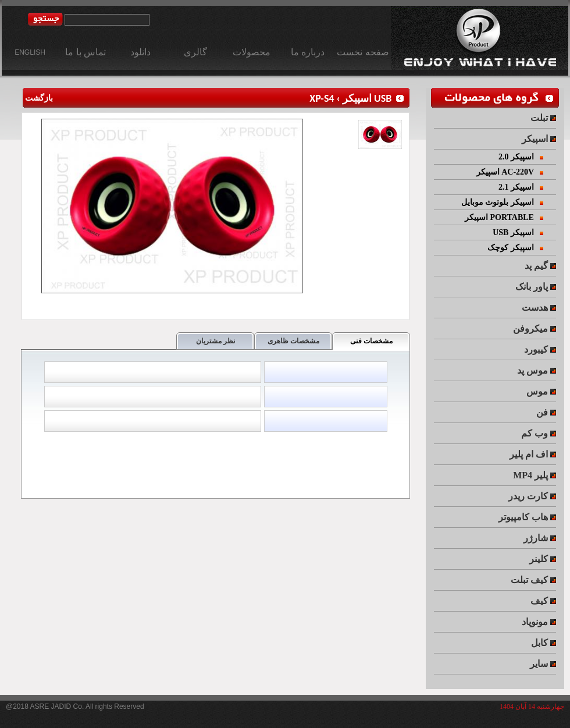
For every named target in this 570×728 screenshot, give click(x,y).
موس (541, 391)
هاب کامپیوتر (527, 517)
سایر (543, 664)
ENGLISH (30, 52)
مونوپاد (539, 622)
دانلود (140, 52)
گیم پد (540, 266)
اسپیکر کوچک (515, 248)
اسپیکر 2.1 (521, 187)
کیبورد (540, 349)
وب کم (539, 433)
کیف (543, 601)
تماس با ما (85, 52)
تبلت (543, 118)
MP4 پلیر (535, 475)
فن (546, 412)
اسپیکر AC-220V (510, 172)
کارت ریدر (532, 496)
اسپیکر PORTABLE (504, 217)
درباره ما (308, 52)
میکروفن (535, 329)
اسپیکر (539, 139)
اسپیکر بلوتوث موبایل (503, 202)
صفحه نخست (363, 52)
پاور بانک (536, 287)
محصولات (252, 52)
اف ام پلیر (533, 454)
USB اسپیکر (367, 98)
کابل (544, 643)
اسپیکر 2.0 (521, 157)
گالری (195, 52)
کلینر (543, 559)
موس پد (537, 370)
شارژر (540, 538)
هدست (539, 308)
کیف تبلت (533, 580)
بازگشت (38, 98)
